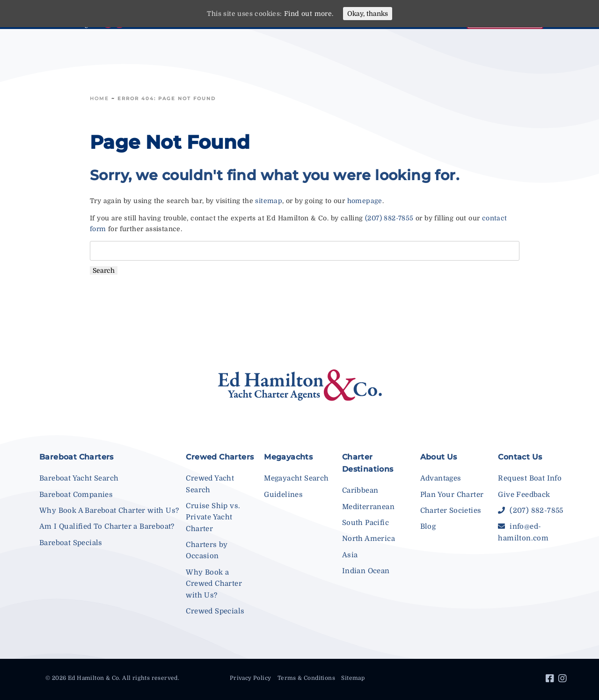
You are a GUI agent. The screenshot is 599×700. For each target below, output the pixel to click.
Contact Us (520, 457)
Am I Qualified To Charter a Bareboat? (107, 526)
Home (99, 98)
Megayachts (288, 457)
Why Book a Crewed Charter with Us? (214, 584)
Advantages (441, 478)
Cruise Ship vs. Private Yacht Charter (213, 517)
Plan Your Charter (452, 495)
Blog (428, 526)
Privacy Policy (251, 678)
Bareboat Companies (76, 495)
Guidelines (283, 495)
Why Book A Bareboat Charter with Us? (109, 510)
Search (104, 270)
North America (369, 539)
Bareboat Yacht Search (79, 478)
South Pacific (365, 523)
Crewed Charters (220, 457)
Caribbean (360, 490)
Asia (350, 555)
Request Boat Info (530, 478)
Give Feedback (524, 495)
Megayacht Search (296, 478)
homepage (365, 201)
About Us (439, 457)
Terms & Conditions (306, 678)
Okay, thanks (368, 14)
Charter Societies (451, 510)
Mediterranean (368, 507)
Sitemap (353, 678)
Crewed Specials (215, 611)
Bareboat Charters (77, 457)
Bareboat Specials (71, 543)
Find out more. (309, 14)
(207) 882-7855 (389, 218)
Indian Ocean (366, 571)
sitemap (269, 201)
